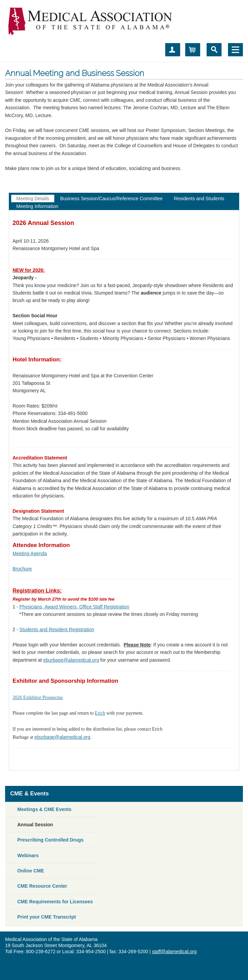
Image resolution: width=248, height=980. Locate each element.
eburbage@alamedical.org (71, 660)
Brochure (22, 569)
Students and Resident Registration (57, 629)
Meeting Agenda (30, 553)
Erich (100, 713)
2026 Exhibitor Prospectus (38, 698)
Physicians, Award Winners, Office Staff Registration (74, 607)
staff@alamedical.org (174, 951)
